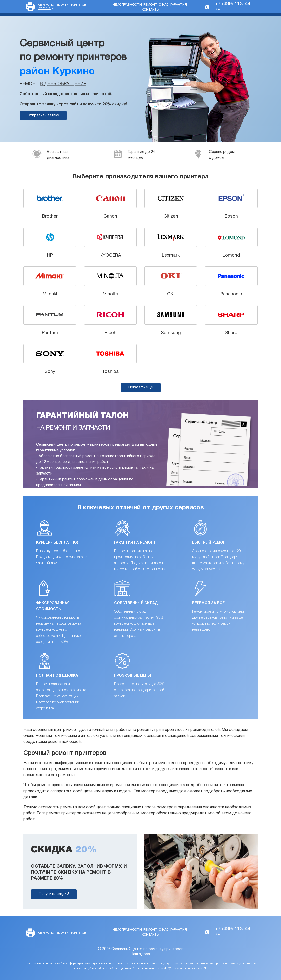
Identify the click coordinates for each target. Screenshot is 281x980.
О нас (164, 5)
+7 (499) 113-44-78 (234, 7)
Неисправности (127, 5)
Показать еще (141, 387)
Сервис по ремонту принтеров (62, 7)
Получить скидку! (54, 894)
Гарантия (179, 5)
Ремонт (150, 5)
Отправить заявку (43, 116)
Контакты (150, 10)
